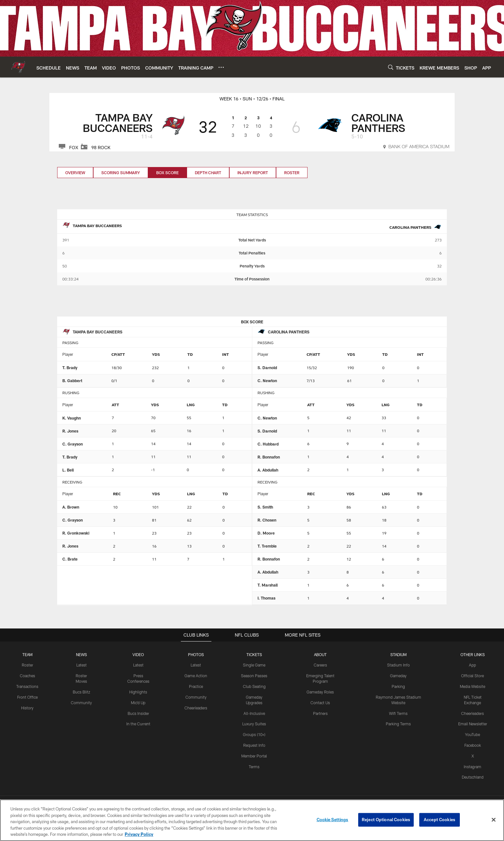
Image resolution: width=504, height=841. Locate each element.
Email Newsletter (473, 724)
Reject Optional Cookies (386, 821)
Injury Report (253, 173)
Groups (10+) (254, 734)
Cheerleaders (196, 708)
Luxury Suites (254, 724)
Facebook (473, 745)
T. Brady (70, 368)
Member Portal (254, 756)
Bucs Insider (138, 713)
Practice (196, 686)
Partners (320, 713)
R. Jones (70, 431)
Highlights (138, 692)
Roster (292, 173)
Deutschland (473, 777)
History (27, 708)
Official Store (472, 676)
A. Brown (71, 507)
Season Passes (254, 676)
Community (81, 703)
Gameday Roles (320, 692)
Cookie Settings (333, 821)
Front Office (27, 697)
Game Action (196, 676)
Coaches (27, 676)
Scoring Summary (121, 173)
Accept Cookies (440, 821)
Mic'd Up (138, 703)
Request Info (254, 745)
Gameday (398, 676)
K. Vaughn (72, 418)
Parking (398, 686)
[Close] (494, 821)
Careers (320, 665)
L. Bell (68, 470)
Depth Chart (208, 173)
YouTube (472, 734)
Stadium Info (398, 665)
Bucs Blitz (82, 692)
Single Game (254, 665)
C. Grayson (73, 444)
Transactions (27, 686)
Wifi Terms (398, 713)
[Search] (391, 67)
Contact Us (320, 703)
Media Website (472, 686)
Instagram (472, 766)
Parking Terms (398, 724)
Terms (254, 766)
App (472, 665)
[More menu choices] (221, 67)
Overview (75, 173)
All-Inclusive (254, 713)
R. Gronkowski (76, 533)
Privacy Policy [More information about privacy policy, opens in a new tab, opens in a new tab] (139, 835)
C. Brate (70, 559)
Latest (82, 665)
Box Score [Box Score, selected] (167, 173)
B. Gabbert (72, 381)
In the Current (138, 724)
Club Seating (254, 686)
